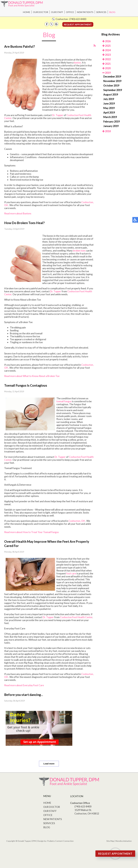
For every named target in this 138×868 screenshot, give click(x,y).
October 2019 (111, 86)
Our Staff (57, 12)
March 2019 (110, 117)
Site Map (110, 841)
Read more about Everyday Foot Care (24, 685)
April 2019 (109, 113)
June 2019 (109, 104)
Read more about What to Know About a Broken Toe (32, 376)
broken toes (79, 251)
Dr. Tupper (58, 115)
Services (101, 12)
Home (26, 12)
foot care (71, 573)
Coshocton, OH (77, 521)
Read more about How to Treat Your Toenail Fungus (32, 532)
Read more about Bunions (18, 213)
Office (70, 12)
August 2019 (111, 95)
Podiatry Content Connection (60, 841)
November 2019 (112, 81)
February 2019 (111, 122)
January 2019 (111, 126)
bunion (77, 63)
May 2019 (109, 108)
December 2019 (112, 77)
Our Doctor (41, 12)
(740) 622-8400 (78, 19)
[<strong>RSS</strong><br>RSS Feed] (95, 45)
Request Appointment (78, 24)
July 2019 (109, 99)
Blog (112, 12)
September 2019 (113, 90)
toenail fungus (64, 401)
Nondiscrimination (124, 841)
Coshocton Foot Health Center (76, 617)
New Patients (85, 12)
